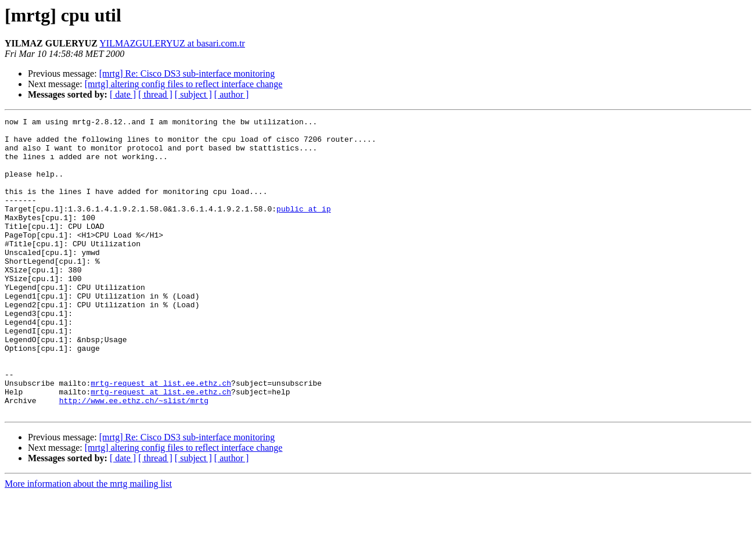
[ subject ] (193, 94)
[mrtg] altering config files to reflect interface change (184, 84)
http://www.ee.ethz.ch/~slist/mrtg (134, 458)
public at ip (304, 228)
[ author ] (232, 94)
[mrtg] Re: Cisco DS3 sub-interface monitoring (187, 73)
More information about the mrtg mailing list (88, 543)
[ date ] (123, 94)
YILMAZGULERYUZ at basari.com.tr (172, 43)
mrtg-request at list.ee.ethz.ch (161, 437)
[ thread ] (155, 94)
